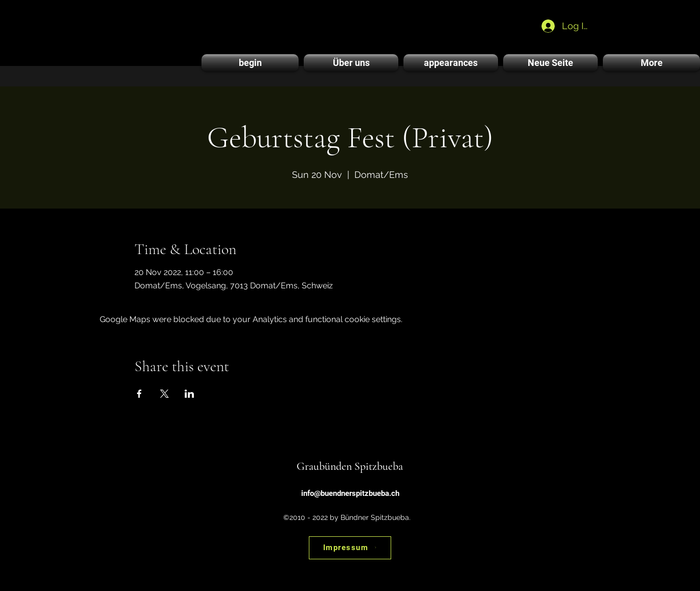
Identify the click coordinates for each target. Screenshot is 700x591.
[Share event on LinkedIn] (189, 394)
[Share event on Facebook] (139, 394)
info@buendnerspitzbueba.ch (350, 493)
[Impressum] (350, 548)
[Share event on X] (164, 394)
